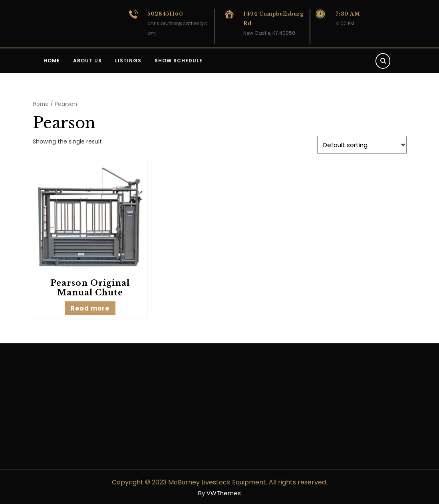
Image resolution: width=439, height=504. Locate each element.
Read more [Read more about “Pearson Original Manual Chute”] (90, 308)
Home (52, 61)
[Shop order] (362, 145)
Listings (128, 61)
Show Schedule (179, 61)
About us (87, 61)
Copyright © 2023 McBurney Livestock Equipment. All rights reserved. (219, 482)
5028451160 (165, 14)
